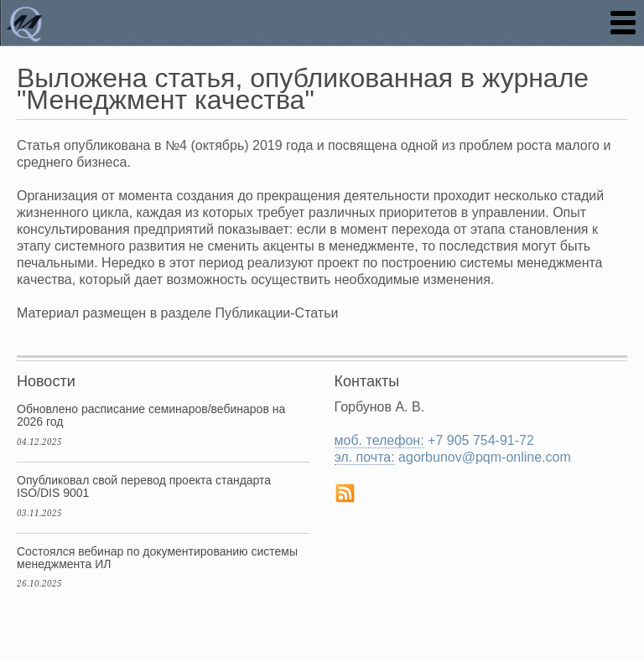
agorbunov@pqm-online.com (485, 457)
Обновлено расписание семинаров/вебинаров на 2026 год (151, 415)
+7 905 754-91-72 (481, 440)
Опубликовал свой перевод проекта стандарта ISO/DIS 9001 (144, 486)
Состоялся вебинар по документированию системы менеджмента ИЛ (157, 558)
